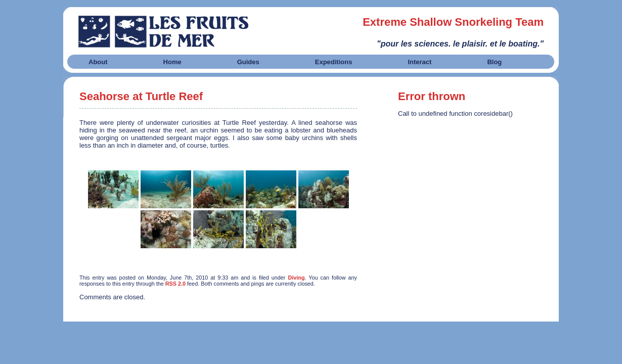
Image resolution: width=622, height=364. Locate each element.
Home (172, 62)
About (98, 62)
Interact (419, 62)
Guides (248, 62)
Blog (494, 62)
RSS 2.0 (175, 284)
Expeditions (334, 62)
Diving (296, 278)
